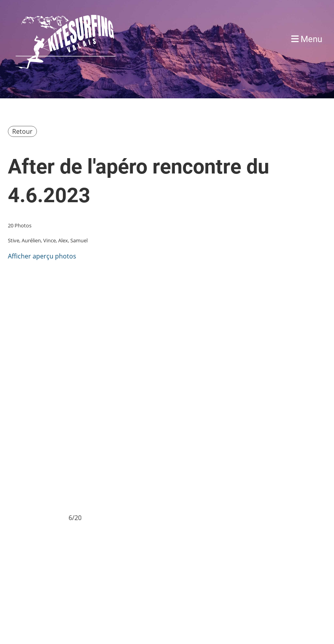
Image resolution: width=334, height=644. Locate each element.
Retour (22, 131)
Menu (307, 39)
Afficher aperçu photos (42, 256)
